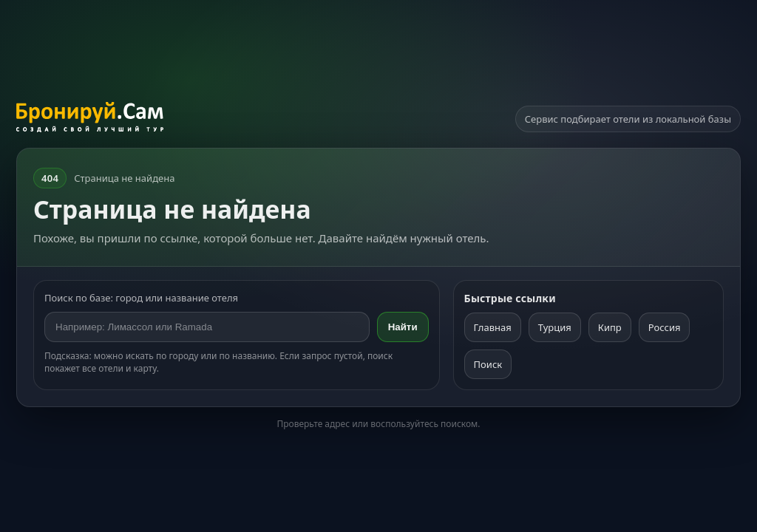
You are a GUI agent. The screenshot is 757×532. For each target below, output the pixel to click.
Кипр (610, 327)
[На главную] (90, 119)
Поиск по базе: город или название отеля (141, 298)
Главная (493, 327)
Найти (403, 327)
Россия (665, 327)
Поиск (488, 364)
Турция (555, 327)
